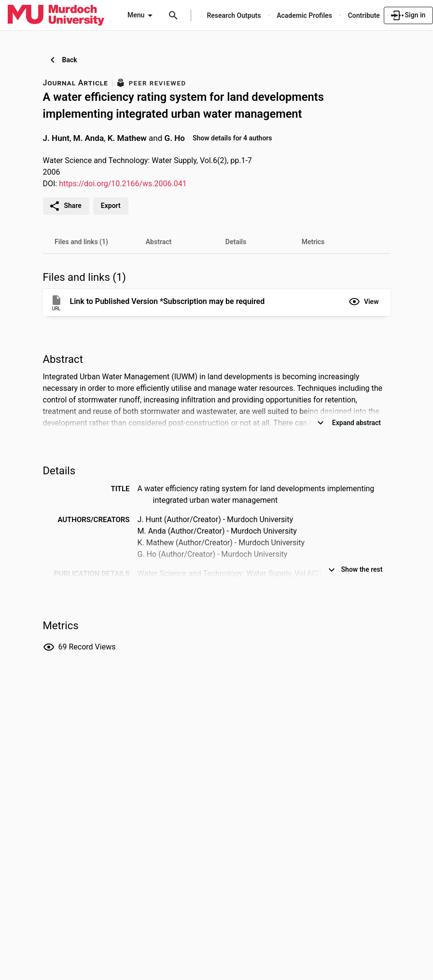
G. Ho (175, 138)
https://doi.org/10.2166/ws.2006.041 (123, 184)
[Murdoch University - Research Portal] (56, 15)
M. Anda (89, 138)
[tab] (82, 242)
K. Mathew (127, 138)
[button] (364, 302)
